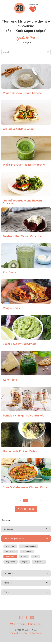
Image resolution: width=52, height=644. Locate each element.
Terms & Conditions (33, 633)
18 (41, 500)
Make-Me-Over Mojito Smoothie (24, 165)
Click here (35, 624)
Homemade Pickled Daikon (21, 451)
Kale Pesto (10, 380)
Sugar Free (11, 562)
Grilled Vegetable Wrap (18, 129)
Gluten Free (11, 551)
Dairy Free (10, 546)
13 (31, 500)
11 (20, 500)
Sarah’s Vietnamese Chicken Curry (25, 487)
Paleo (24, 557)
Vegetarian (39, 562)
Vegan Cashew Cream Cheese (22, 93)
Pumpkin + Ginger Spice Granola (24, 415)
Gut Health (27, 551)
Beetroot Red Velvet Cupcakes (23, 236)
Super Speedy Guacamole (20, 344)
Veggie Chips (11, 308)
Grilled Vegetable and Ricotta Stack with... (22, 202)
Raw (35, 557)
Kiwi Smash (10, 272)
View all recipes (26, 509)
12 (25, 500)
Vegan (25, 562)
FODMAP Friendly (29, 546)
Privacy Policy (17, 633)
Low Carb (10, 557)
